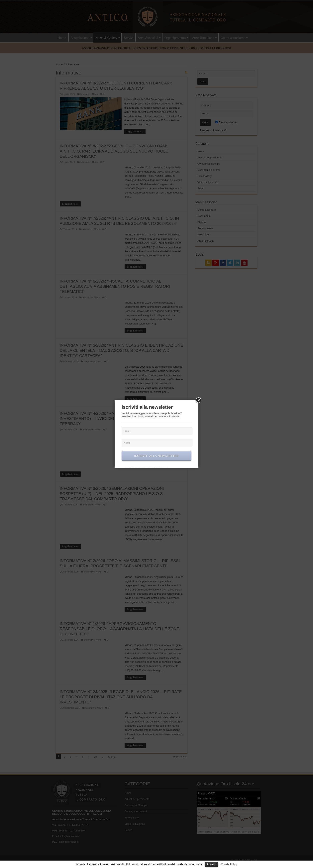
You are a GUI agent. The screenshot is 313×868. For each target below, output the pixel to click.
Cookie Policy (229, 864)
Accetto (212, 864)
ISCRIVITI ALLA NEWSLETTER (156, 456)
